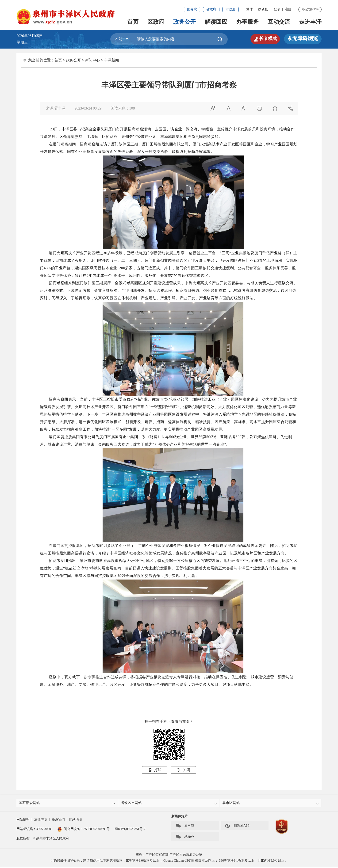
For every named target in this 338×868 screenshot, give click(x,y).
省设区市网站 (169, 804)
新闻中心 (92, 60)
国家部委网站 (67, 804)
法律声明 (41, 821)
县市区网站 (271, 804)
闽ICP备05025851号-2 (130, 830)
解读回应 (216, 22)
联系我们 (58, 821)
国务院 (192, 9)
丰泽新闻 (111, 60)
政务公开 (184, 22)
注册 (288, 9)
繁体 (250, 9)
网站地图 (76, 821)
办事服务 (247, 22)
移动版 (263, 9)
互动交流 (279, 22)
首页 (133, 22)
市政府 (230, 9)
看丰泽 (185, 827)
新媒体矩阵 (180, 818)
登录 (277, 9)
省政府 (211, 9)
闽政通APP (237, 827)
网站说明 (23, 821)
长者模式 (263, 38)
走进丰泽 (310, 22)
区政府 (156, 22)
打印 (155, 770)
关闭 (183, 770)
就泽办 (185, 838)
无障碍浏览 (303, 38)
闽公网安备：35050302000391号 (84, 830)
